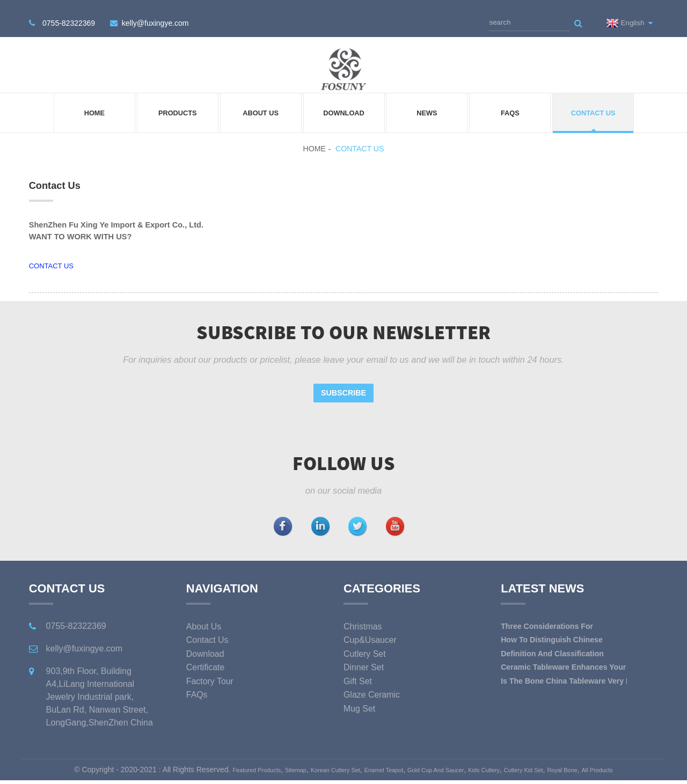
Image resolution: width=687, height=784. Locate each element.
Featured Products (231, 762)
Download (344, 105)
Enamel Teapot (390, 762)
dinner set (364, 660)
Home (94, 105)
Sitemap (280, 762)
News (427, 105)
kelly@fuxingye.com (153, 16)
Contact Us (593, 105)
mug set (360, 701)
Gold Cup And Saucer (456, 762)
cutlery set (365, 646)
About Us (261, 105)
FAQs (510, 105)
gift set (358, 673)
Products (178, 105)
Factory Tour (211, 673)
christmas (363, 619)
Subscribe (343, 385)
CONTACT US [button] (51, 258)
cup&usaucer (371, 632)
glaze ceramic (373, 687)
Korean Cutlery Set (330, 762)
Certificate (206, 660)
